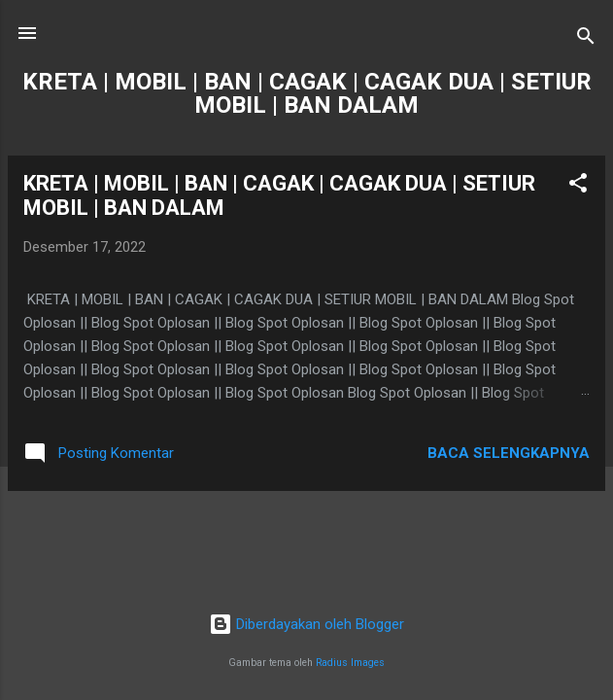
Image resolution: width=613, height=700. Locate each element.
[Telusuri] (586, 39)
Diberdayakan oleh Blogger (306, 624)
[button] (578, 186)
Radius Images (350, 663)
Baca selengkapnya (509, 453)
